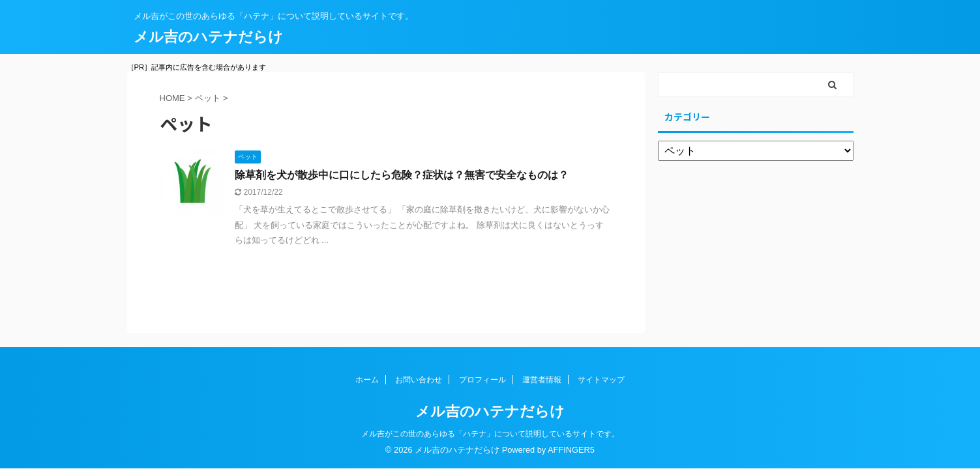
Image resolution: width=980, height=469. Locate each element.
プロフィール (483, 380)
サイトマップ (601, 380)
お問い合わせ (419, 380)
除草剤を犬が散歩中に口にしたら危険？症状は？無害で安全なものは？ (402, 175)
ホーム (367, 380)
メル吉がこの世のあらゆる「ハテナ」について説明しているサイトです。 (490, 434)
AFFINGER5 (571, 450)
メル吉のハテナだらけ (208, 37)
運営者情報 (542, 380)
